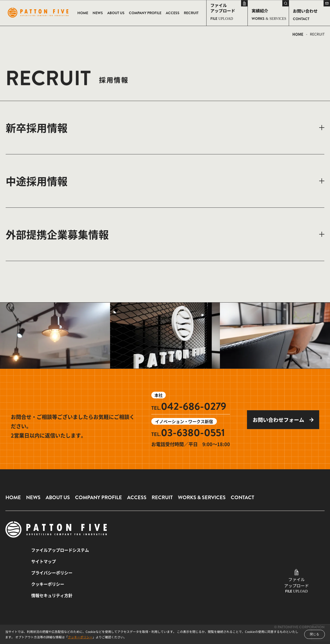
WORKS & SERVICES (202, 497)
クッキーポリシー (80, 637)
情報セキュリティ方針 (52, 595)
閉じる (315, 634)
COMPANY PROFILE (98, 497)
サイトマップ (44, 561)
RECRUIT (162, 497)
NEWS (33, 497)
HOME (298, 34)
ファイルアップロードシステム (60, 550)
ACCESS (137, 497)
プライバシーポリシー (52, 573)
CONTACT (242, 497)
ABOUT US (58, 497)
